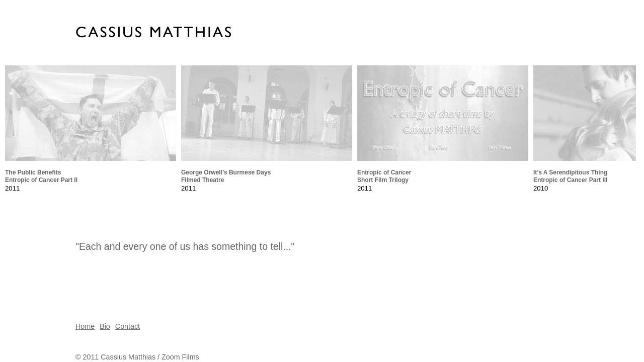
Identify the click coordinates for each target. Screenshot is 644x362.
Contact (128, 326)
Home (85, 326)
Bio (105, 326)
